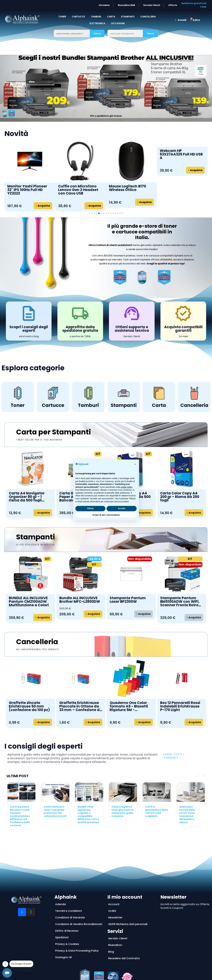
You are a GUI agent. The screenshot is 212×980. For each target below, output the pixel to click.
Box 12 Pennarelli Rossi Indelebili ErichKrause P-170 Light (180, 706)
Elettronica (97, 23)
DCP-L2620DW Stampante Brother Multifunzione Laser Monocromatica (27, 602)
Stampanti (35, 537)
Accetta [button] (122, 508)
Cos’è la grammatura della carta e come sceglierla (157, 811)
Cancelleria (37, 642)
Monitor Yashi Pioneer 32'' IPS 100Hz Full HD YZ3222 (27, 190)
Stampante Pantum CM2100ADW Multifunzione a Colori (180, 602)
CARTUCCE (78, 17)
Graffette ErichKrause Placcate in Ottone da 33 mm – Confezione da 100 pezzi (81, 706)
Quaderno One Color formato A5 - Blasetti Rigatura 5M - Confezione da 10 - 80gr (131, 706)
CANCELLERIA (148, 17)
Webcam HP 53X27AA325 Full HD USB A (181, 154)
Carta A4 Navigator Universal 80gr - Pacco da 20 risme (181, 497)
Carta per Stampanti (53, 432)
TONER (62, 17)
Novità (16, 134)
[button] (2, 89)
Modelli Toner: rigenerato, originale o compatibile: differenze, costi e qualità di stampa (88, 815)
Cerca (97, 34)
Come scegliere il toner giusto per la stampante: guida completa (122, 811)
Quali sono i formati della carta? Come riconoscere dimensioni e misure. (187, 815)
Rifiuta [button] (90, 508)
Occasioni (118, 23)
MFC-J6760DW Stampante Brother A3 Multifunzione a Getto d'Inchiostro (130, 602)
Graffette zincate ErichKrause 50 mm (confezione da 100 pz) (29, 706)
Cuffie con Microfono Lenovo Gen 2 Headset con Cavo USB (78, 190)
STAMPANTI (128, 17)
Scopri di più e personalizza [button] (106, 515)
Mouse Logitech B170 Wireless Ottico (127, 188)
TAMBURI (96, 17)
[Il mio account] (181, 20)
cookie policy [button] (126, 487)
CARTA (111, 17)
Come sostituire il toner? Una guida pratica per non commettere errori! (55, 811)
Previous (199, 775)
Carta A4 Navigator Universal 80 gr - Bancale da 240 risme (28, 497)
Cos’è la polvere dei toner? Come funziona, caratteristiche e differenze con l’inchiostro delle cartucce (20, 816)
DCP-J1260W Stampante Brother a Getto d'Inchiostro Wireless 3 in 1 (78, 602)
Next (204, 775)
